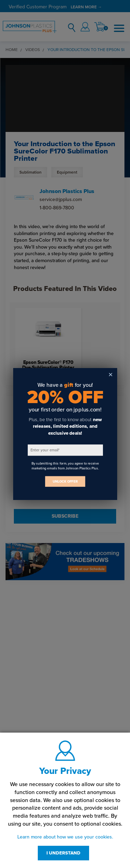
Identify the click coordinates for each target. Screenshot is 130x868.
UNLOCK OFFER (65, 481)
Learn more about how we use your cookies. (65, 837)
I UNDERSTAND (63, 853)
